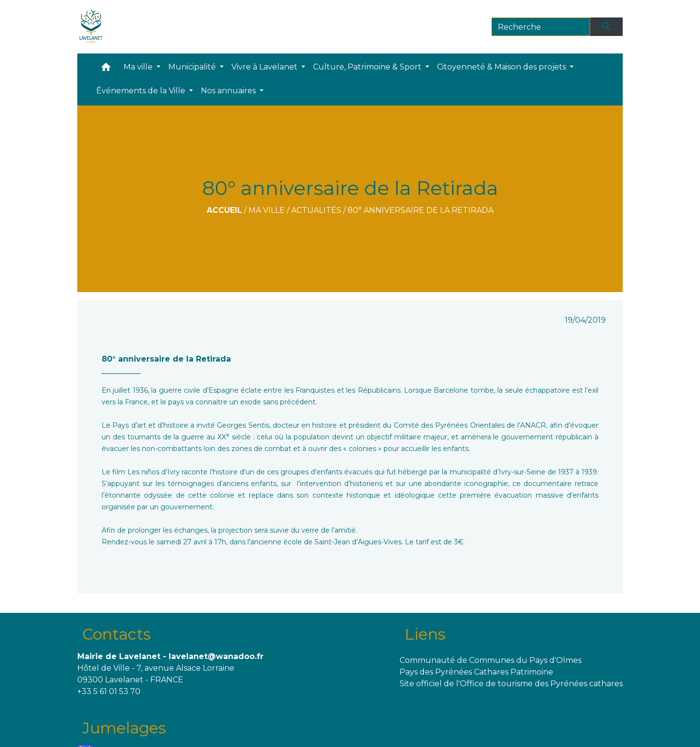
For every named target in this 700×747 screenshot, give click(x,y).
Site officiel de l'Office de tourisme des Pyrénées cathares (511, 684)
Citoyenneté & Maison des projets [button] (502, 67)
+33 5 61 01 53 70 (109, 691)
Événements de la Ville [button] (142, 91)
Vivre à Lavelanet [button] (265, 67)
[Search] (541, 27)
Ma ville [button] (139, 67)
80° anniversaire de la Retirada (420, 210)
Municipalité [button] (193, 67)
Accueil (224, 210)
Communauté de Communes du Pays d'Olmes (490, 660)
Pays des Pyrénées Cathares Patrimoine (476, 672)
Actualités (316, 210)
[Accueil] (91, 27)
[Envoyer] (607, 27)
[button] (106, 69)
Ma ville (267, 210)
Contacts (116, 634)
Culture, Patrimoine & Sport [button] (368, 67)
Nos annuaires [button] (229, 91)
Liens (425, 634)
